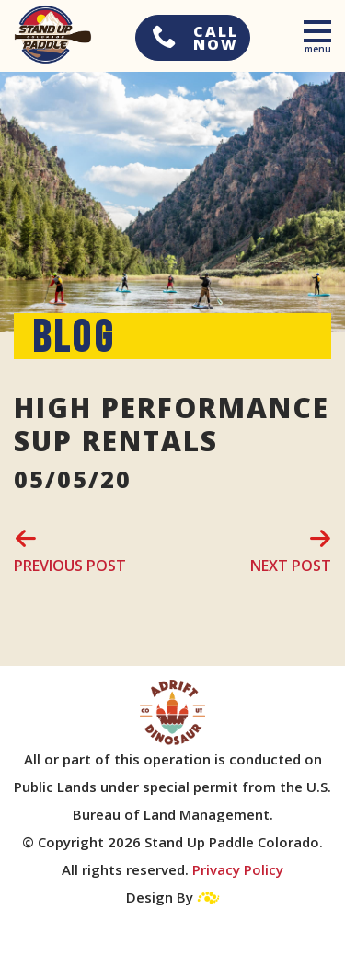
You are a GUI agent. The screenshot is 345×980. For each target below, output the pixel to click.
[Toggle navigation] (319, 34)
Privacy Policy (238, 869)
